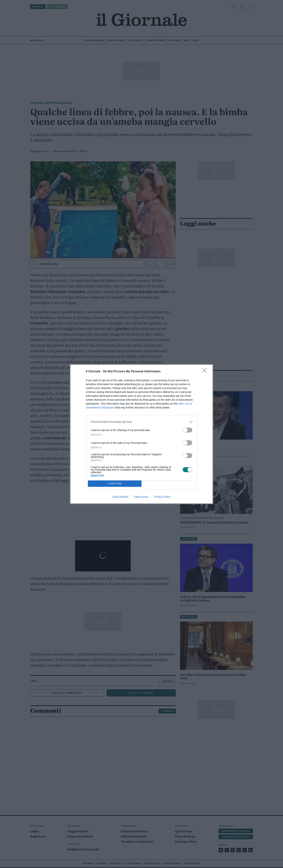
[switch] (187, 430)
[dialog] (141, 434)
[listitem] (141, 422)
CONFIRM (115, 484)
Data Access (141, 497)
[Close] (206, 372)
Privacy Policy (162, 497)
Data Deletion (120, 497)
